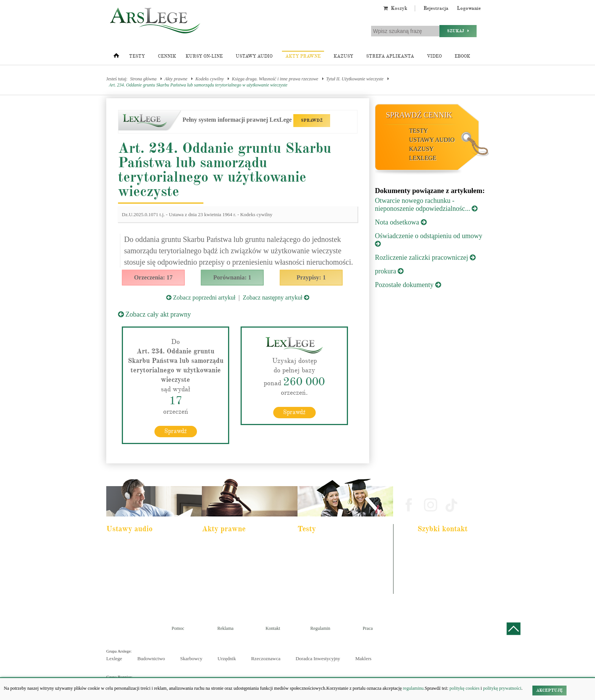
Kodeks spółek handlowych (231, 576)
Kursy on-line (204, 56)
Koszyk (395, 8)
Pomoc (178, 628)
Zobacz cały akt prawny (154, 314)
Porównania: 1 (232, 277)
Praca (368, 628)
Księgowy (312, 596)
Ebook (462, 56)
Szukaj (458, 31)
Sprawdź (176, 431)
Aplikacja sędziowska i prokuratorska (335, 576)
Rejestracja (436, 8)
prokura (389, 271)
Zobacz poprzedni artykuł (201, 297)
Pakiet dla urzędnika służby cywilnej (143, 555)
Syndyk (310, 586)
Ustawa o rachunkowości (133, 586)
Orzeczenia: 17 (153, 277)
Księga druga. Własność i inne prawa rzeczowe (275, 79)
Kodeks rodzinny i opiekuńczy (233, 565)
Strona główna (143, 79)
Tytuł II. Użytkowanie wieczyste (355, 79)
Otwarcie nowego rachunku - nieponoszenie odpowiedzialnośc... (426, 205)
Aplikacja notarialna (320, 565)
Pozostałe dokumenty (408, 285)
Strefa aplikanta (390, 56)
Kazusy (343, 56)
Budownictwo (151, 658)
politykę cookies (465, 688)
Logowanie (469, 8)
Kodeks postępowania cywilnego (139, 576)
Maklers (363, 658)
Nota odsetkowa (401, 222)
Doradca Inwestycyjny (318, 658)
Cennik (167, 56)
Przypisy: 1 (311, 277)
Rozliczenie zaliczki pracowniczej (425, 257)
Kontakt (273, 628)
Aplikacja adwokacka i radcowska (332, 545)
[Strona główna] (116, 57)
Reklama (226, 628)
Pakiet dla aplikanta (128, 545)
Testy (137, 56)
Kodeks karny (219, 545)
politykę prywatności (502, 688)
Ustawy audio (254, 56)
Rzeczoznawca (266, 658)
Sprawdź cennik (419, 115)
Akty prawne (303, 56)
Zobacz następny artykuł (276, 297)
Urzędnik (227, 658)
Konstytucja (218, 596)
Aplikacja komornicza (322, 555)
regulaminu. (413, 688)
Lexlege (114, 658)
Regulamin (320, 628)
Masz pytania (432, 590)
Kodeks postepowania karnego (138, 596)
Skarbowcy (191, 658)
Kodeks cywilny (210, 79)
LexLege (423, 158)
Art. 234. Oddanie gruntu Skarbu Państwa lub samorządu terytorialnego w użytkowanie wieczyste (198, 85)
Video (434, 56)
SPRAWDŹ (312, 120)
